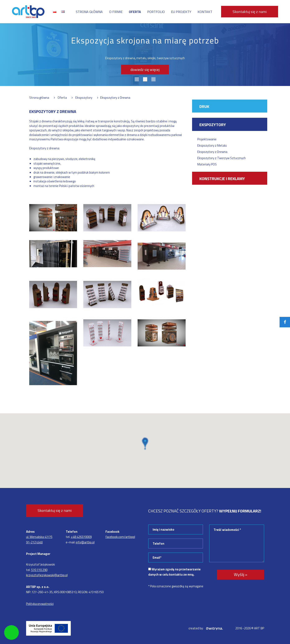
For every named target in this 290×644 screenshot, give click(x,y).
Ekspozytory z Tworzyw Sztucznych (222, 158)
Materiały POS (207, 164)
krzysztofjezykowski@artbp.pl (47, 575)
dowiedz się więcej (145, 70)
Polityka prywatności (40, 604)
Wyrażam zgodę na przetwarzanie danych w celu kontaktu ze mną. (174, 572)
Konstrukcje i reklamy (222, 179)
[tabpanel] (145, 55)
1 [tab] (137, 79)
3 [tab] (153, 79)
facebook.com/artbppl (120, 537)
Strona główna (89, 12)
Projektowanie (207, 139)
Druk (204, 106)
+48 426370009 (81, 537)
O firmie (116, 12)
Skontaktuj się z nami (250, 12)
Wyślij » (241, 574)
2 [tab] (145, 79)
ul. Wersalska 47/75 (39, 537)
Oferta (135, 12)
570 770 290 (39, 570)
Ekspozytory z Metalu (212, 145)
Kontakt (205, 12)
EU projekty (181, 12)
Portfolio (156, 12)
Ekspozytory (213, 125)
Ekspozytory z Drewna (212, 152)
